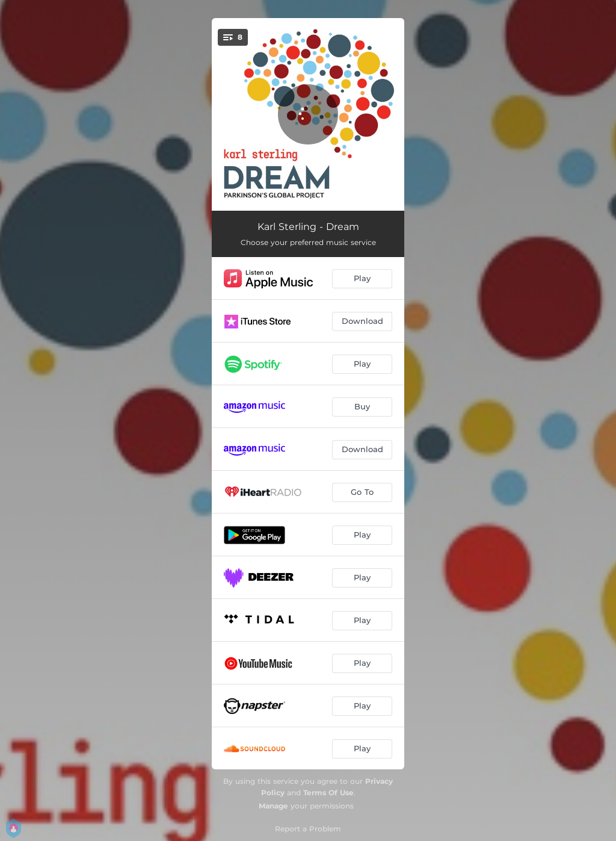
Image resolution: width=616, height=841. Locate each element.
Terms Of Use (328, 793)
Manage (273, 806)
